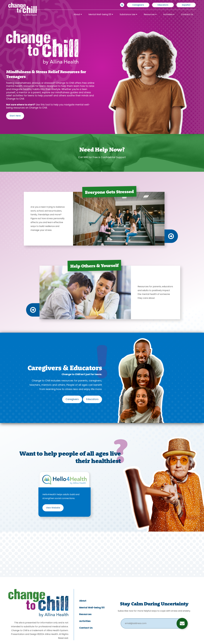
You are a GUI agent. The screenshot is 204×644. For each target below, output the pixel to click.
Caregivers (138, 5)
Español (186, 5)
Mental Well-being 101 (101, 14)
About (78, 14)
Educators (163, 5)
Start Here (15, 116)
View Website (53, 508)
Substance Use (128, 14)
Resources (150, 14)
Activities (169, 14)
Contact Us (187, 15)
